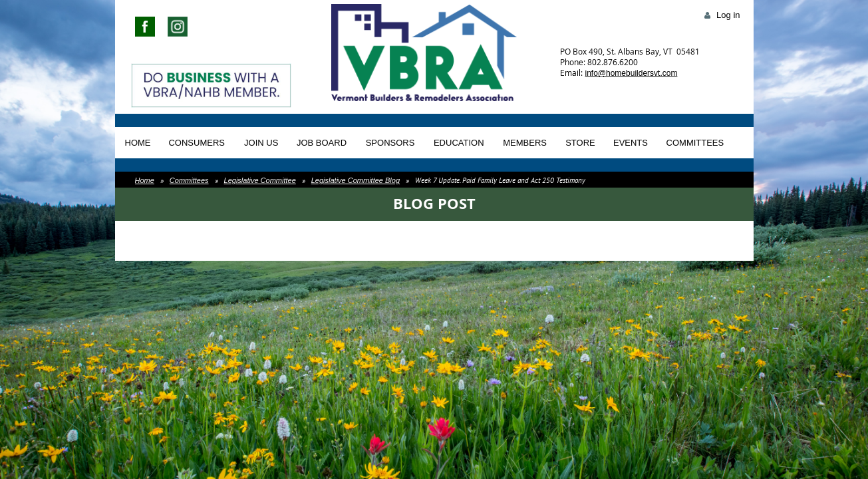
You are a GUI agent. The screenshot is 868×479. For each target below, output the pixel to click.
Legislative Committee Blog (356, 180)
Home (145, 180)
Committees (189, 180)
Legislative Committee (260, 180)
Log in (728, 15)
